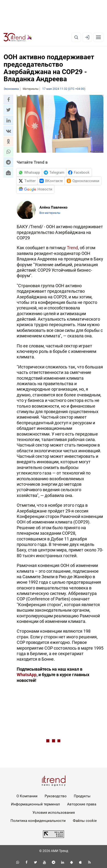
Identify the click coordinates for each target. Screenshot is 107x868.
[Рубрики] (98, 37)
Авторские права (82, 804)
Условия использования (54, 813)
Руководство (56, 796)
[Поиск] (76, 37)
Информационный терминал (35, 804)
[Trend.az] (18, 37)
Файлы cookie (85, 821)
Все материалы (50, 213)
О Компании (27, 796)
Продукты (82, 796)
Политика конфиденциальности (38, 821)
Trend (72, 248)
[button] (8, 100)
